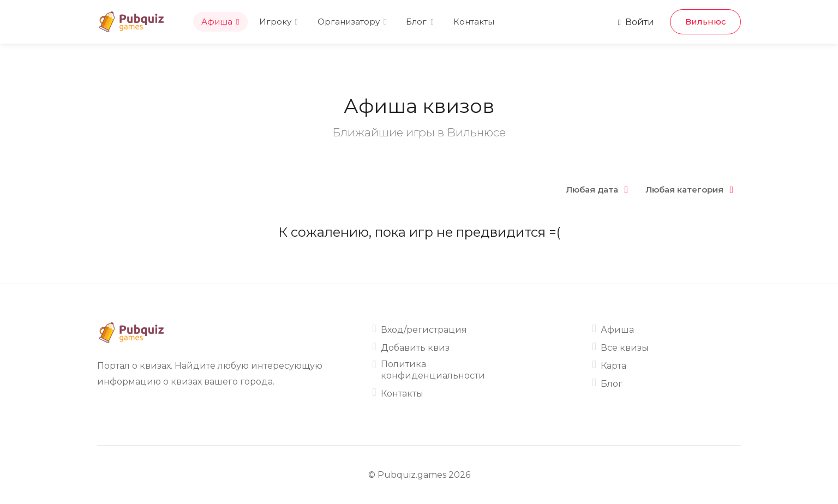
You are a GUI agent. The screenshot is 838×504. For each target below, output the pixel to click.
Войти (636, 22)
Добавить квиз (415, 348)
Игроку (275, 22)
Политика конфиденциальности (433, 370)
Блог (416, 22)
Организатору (349, 22)
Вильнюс (706, 22)
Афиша (217, 22)
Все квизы (625, 348)
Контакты (474, 22)
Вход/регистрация (424, 330)
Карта (613, 366)
